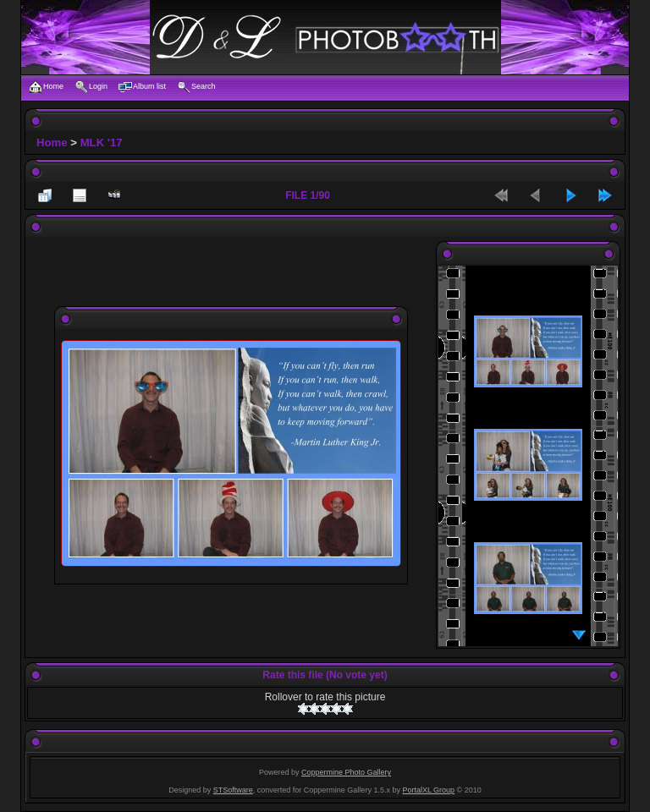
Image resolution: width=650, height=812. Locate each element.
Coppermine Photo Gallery (346, 772)
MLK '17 (102, 143)
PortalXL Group (428, 790)
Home (52, 143)
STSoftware (233, 790)
